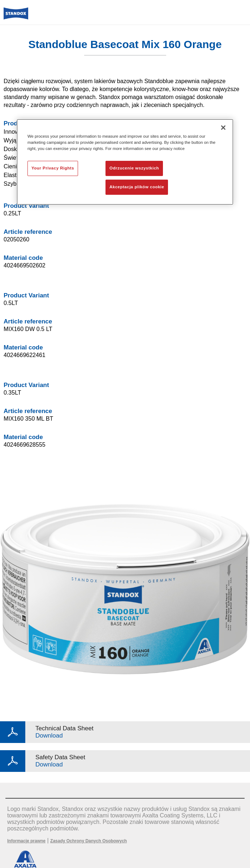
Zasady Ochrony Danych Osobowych (89, 841)
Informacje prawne (26, 841)
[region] (125, 162)
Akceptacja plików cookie (137, 187)
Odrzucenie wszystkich (134, 168)
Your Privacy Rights (53, 168)
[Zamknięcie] (223, 128)
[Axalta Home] (16, 16)
